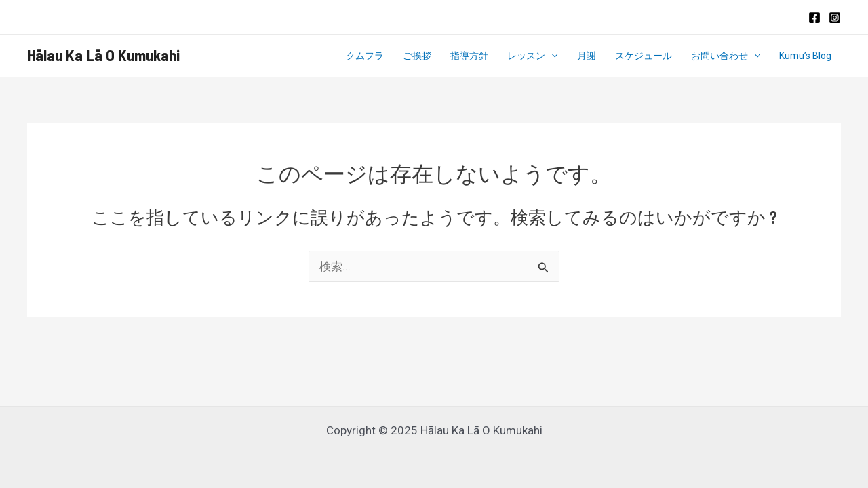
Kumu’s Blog (805, 56)
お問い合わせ (726, 56)
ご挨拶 (417, 56)
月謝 (587, 56)
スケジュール (644, 56)
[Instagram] (835, 18)
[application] (551, 56)
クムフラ (365, 56)
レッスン (532, 56)
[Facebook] (814, 18)
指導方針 (469, 56)
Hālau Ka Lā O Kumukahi (103, 55)
